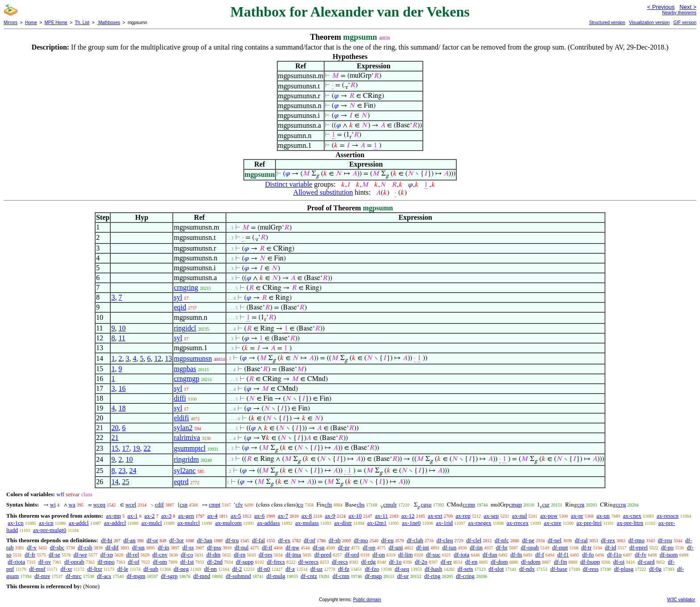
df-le (123, 569)
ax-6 (260, 516)
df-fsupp (590, 562)
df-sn (319, 547)
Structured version (607, 23)
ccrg (621, 504)
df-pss (214, 547)
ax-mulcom (228, 523)
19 (136, 448)
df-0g (655, 569)
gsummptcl (190, 448)
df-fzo (372, 569)
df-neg (181, 569)
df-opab (530, 547)
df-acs (104, 576)
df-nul (242, 547)
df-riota (16, 562)
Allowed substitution (323, 192)
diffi (180, 398)
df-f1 (563, 555)
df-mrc (73, 576)
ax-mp (114, 516)
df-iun (450, 547)
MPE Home (56, 23)
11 (122, 338)
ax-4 (212, 516)
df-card (646, 562)
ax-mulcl (152, 523)
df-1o (395, 562)
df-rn (240, 555)
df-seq (402, 569)
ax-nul (519, 516)
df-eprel (639, 547)
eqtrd (181, 482)
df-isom (669, 555)
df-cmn (341, 576)
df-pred (323, 555)
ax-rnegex (479, 523)
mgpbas (185, 369)
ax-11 (381, 516)
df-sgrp (169, 576)
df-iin (476, 547)
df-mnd (202, 576)
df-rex (608, 540)
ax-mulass (307, 523)
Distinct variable (288, 184)
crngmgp (186, 379)
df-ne (528, 540)
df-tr (586, 547)
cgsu (426, 504)
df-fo (588, 555)
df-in (164, 547)
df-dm (213, 555)
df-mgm (136, 576)
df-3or (177, 540)
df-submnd (238, 576)
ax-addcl (79, 523)
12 (158, 358)
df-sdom (531, 562)
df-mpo (106, 562)
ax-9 (330, 516)
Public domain (367, 600)
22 (147, 448)
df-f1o (615, 555)
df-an (129, 540)
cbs (360, 504)
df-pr (344, 547)
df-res (265, 555)
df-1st (187, 562)
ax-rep (463, 516)
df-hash (433, 569)
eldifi (181, 418)
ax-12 (408, 516)
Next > (688, 7)
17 (125, 448)
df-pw (293, 547)
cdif (159, 504)
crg (581, 504)
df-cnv (160, 555)
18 (122, 408)
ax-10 (355, 516)
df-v (32, 547)
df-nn (210, 569)
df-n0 (264, 569)
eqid (180, 307)
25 (125, 482)
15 (115, 448)
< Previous (661, 7)
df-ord (352, 555)
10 (122, 328)
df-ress (590, 569)
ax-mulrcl (189, 523)
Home (31, 23)
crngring (186, 287)
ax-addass (269, 523)
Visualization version (649, 23)
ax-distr (343, 523)
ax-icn (46, 523)
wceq (99, 504)
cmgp (515, 504)
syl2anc (185, 471)
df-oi (619, 562)
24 (133, 471)
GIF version (685, 23)
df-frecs (276, 562)
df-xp (107, 555)
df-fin (560, 562)
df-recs (340, 562)
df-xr (66, 569)
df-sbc (57, 547)
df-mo (361, 540)
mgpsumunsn (193, 358)
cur (546, 504)
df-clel (474, 540)
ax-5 (236, 516)
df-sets (465, 569)
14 (115, 482)
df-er (446, 562)
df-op (369, 547)
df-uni (396, 547)
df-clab (415, 540)
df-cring (465, 576)
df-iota (462, 555)
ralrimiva (187, 437)
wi (53, 504)
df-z (290, 569)
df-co (187, 555)
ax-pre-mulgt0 (50, 530)
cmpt (215, 504)
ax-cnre (552, 523)
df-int (423, 547)
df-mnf (37, 569)
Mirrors (10, 23)
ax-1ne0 (411, 523)
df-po (667, 547)
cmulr (390, 504)
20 (115, 428)
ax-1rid (445, 523)
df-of (133, 562)
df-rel (133, 555)
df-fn (516, 555)
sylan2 (183, 428)
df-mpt (560, 547)
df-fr (30, 555)
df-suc (433, 555)
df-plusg (624, 569)
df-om (160, 562)
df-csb (85, 547)
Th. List (82, 23)
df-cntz (309, 576)
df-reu (665, 540)
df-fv (641, 555)
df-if (267, 547)
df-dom (499, 562)
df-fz (344, 569)
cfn (328, 504)
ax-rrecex (518, 523)
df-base (558, 569)
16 (122, 388)
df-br (502, 547)
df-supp (245, 562)
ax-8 (306, 516)
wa (72, 504)
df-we (80, 555)
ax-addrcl (115, 523)
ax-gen (186, 516)
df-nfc (502, 540)
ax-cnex (632, 516)
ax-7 (283, 516)
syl (178, 297)
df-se (54, 555)
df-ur (403, 576)
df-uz (316, 569)
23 (122, 471)
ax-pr (577, 516)
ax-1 (133, 516)
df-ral (581, 540)
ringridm (186, 459)
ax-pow (549, 516)
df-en (471, 562)
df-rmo (637, 540)
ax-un (603, 516)
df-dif (112, 547)
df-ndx (527, 569)
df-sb (335, 540)
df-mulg (276, 576)
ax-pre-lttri (589, 523)
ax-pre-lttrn (630, 523)
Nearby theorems (679, 13)
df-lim (406, 555)
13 (168, 358)
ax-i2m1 (377, 523)
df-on (379, 555)
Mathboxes (108, 23)
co (300, 504)
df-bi (106, 540)
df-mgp (373, 576)
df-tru (232, 540)
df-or (152, 540)
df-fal (258, 540)
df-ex (284, 540)
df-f (540, 555)
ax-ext (435, 516)
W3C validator (681, 600)
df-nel (555, 540)
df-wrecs (308, 562)
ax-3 (166, 516)
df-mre (42, 576)
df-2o (421, 562)
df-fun (490, 555)
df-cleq (445, 540)
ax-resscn (668, 516)
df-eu (387, 540)
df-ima (294, 555)
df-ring (432, 576)
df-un (138, 547)
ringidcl (185, 328)
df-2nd (215, 562)
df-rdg (369, 562)
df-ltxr (95, 569)
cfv (239, 504)
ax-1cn (15, 523)
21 (115, 437)
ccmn (469, 504)
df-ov (45, 562)
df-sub (151, 569)
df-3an (204, 540)
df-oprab (74, 562)
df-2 (237, 569)
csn (184, 504)
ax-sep (491, 516)
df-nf (309, 540)
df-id (610, 547)
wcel (131, 504)
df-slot (496, 569)
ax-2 (149, 516)
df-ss (188, 547)
